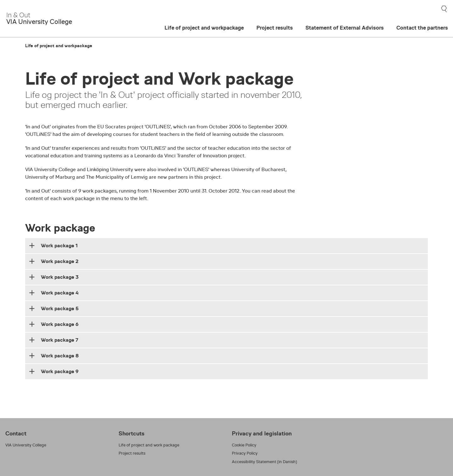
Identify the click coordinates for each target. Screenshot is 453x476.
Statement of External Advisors (345, 28)
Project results (275, 28)
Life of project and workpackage (204, 28)
